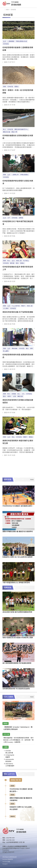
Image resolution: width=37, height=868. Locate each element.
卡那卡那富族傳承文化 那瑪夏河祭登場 (16, 582)
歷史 (4, 396)
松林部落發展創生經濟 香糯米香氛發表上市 (18, 268)
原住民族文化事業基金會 (10, 857)
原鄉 (4, 86)
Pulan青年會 (16, 306)
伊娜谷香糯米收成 (21, 41)
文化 (23, 394)
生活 (4, 41)
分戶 (9, 218)
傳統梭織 (15, 348)
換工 (19, 394)
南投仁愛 (19, 261)
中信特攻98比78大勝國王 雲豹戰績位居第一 (18, 506)
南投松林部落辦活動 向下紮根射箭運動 (18, 312)
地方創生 (26, 261)
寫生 (13, 437)
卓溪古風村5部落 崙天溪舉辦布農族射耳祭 (17, 612)
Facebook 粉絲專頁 (8, 859)
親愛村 (25, 437)
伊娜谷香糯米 (24, 175)
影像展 (14, 394)
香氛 (17, 263)
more (13, 816)
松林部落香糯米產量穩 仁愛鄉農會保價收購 (18, 49)
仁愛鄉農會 (11, 41)
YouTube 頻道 (6, 862)
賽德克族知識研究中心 (21, 129)
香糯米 (17, 86)
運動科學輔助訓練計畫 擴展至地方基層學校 (18, 531)
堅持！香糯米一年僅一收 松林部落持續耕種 (18, 91)
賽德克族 (20, 396)
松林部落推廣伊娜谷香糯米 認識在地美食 (18, 182)
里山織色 (6, 351)
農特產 (12, 263)
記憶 (15, 396)
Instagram (5, 864)
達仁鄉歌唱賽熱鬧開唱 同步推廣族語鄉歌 (17, 663)
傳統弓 (23, 306)
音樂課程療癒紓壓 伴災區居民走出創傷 (16, 689)
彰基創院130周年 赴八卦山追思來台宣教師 (17, 557)
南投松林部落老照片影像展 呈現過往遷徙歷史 (18, 401)
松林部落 (6, 44)
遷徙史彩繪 (7, 132)
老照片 (9, 396)
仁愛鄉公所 (15, 175)
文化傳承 (6, 308)
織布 (32, 348)
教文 (4, 129)
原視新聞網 (16, 5)
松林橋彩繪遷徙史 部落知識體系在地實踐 (18, 137)
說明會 (21, 218)
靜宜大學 (14, 132)
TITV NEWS (15, 2)
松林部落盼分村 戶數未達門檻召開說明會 (18, 223)
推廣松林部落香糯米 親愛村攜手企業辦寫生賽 (18, 442)
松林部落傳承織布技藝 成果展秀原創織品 (18, 356)
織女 (27, 348)
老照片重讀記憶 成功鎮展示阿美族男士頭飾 (18, 637)
